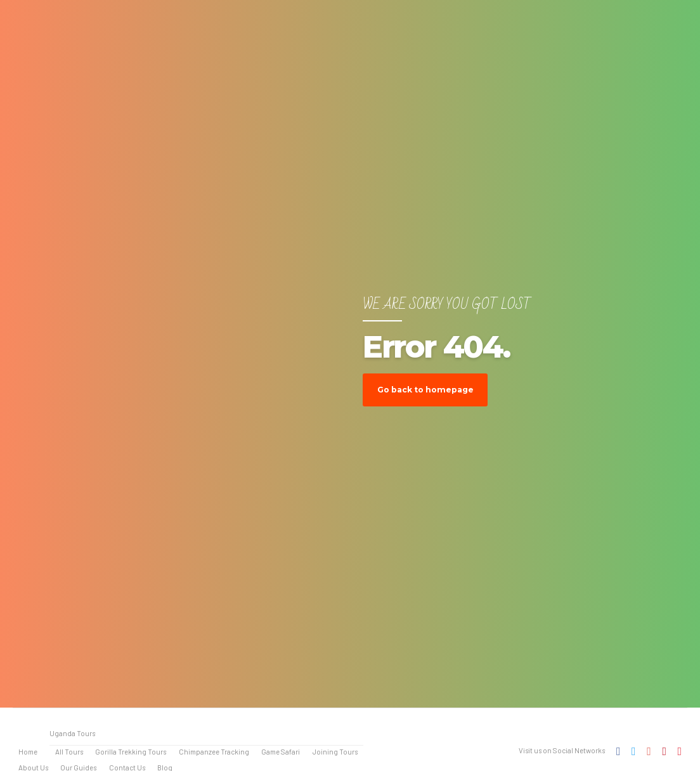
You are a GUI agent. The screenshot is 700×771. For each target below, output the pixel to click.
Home (28, 752)
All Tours (69, 752)
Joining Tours (335, 752)
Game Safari (281, 752)
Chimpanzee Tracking (214, 752)
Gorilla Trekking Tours (131, 752)
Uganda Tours (72, 733)
